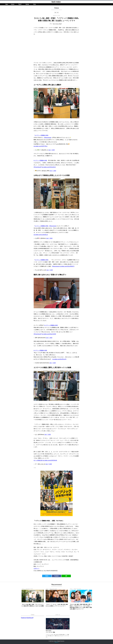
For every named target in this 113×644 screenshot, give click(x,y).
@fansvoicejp (48, 138)
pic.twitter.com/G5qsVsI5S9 (49, 334)
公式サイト (37, 568)
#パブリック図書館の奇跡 (41, 135)
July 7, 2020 (52, 150)
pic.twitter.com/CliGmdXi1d (49, 167)
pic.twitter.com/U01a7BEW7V (67, 266)
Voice (23, 589)
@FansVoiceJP (38, 167)
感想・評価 (56, 13)
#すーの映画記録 (38, 460)
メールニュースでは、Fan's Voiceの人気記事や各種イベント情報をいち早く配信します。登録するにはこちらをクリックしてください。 (57, 636)
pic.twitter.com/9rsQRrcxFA (59, 359)
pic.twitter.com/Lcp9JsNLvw (41, 235)
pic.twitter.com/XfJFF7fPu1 (41, 146)
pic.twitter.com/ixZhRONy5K (50, 460)
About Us (56, 642)
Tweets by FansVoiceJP (27, 618)
